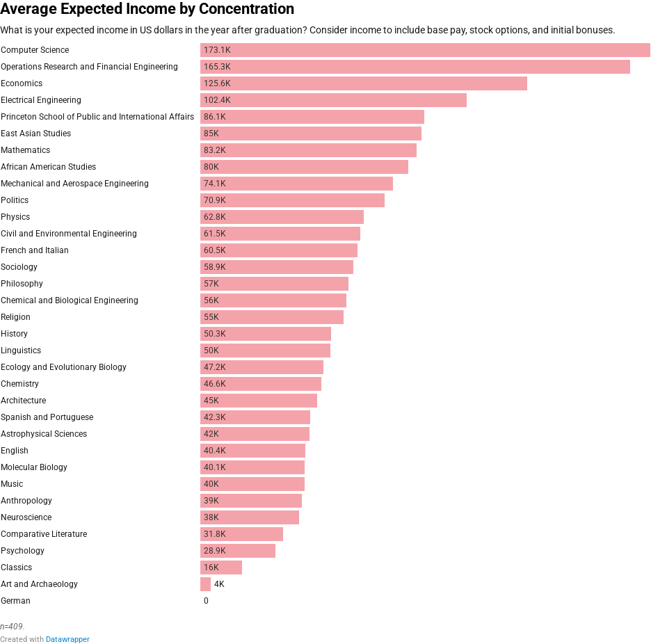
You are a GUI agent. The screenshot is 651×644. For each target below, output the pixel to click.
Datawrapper (68, 639)
